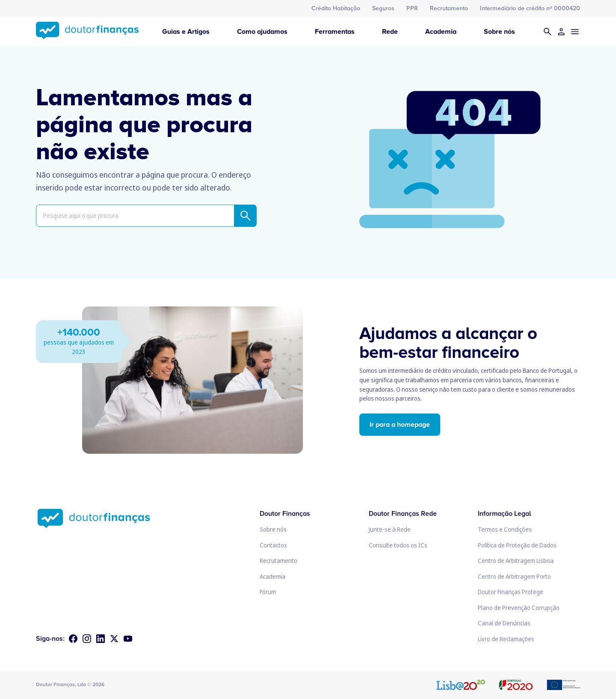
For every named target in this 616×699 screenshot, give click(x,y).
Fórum (268, 592)
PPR (412, 8)
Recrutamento (449, 8)
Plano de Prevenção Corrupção (519, 608)
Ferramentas (335, 32)
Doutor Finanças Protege (511, 592)
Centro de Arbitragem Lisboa (516, 561)
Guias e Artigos (186, 32)
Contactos (273, 545)
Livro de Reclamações (506, 639)
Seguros (383, 8)
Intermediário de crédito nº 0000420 (530, 8)
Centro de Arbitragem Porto (514, 576)
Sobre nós (499, 32)
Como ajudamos (262, 32)
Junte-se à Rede (390, 529)
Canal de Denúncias (504, 623)
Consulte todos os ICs (398, 545)
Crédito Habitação (336, 8)
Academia (441, 32)
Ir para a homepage (400, 425)
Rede (390, 32)
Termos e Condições (505, 529)
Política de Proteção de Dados (517, 545)
